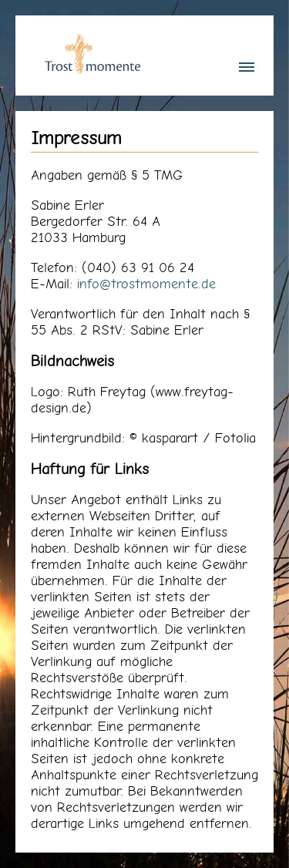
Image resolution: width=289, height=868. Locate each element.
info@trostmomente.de (146, 283)
